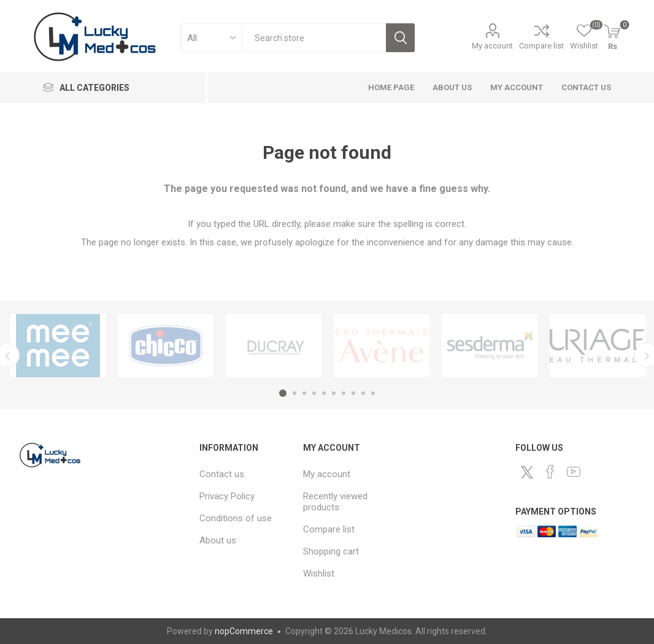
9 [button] (363, 393)
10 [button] (373, 393)
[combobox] (314, 38)
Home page (391, 87)
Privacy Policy (227, 496)
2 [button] (294, 393)
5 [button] (324, 393)
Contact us (586, 87)
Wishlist (319, 573)
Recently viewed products (335, 502)
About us (452, 87)
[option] (58, 346)
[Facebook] (550, 472)
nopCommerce (244, 631)
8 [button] (353, 393)
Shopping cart (331, 551)
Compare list (541, 46)
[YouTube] (574, 472)
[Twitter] (527, 472)
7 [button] (344, 393)
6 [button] (334, 393)
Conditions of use (236, 518)
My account (492, 46)
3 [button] (304, 393)
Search (400, 38)
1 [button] (283, 393)
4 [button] (314, 393)
